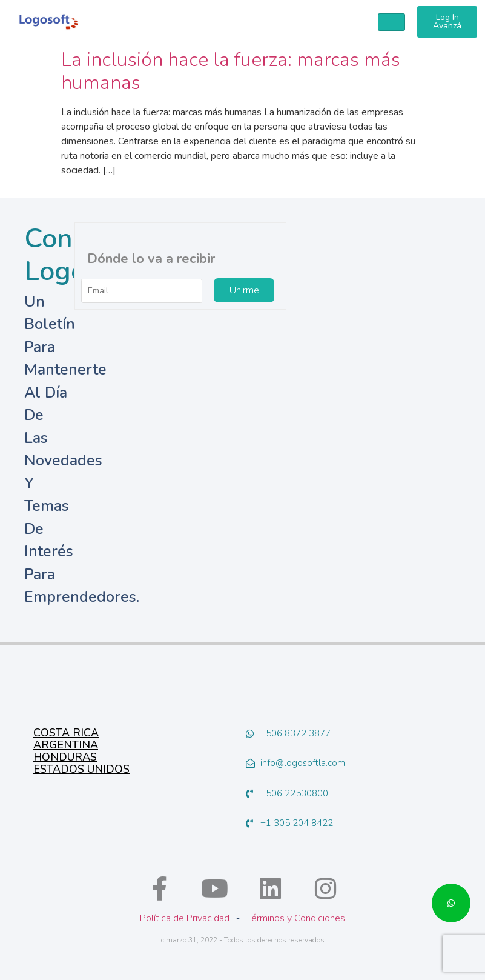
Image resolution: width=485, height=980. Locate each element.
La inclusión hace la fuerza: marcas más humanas (231, 71)
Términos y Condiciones (296, 918)
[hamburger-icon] (391, 22)
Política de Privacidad (185, 918)
